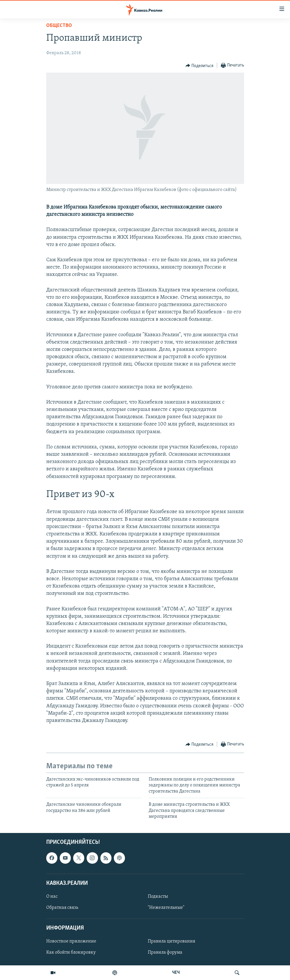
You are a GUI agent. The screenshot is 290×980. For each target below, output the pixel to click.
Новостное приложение (71, 942)
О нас (52, 897)
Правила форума (165, 953)
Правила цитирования (171, 942)
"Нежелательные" (166, 908)
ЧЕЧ (176, 973)
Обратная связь (62, 908)
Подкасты (158, 897)
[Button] (200, 66)
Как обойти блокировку (71, 953)
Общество (59, 26)
